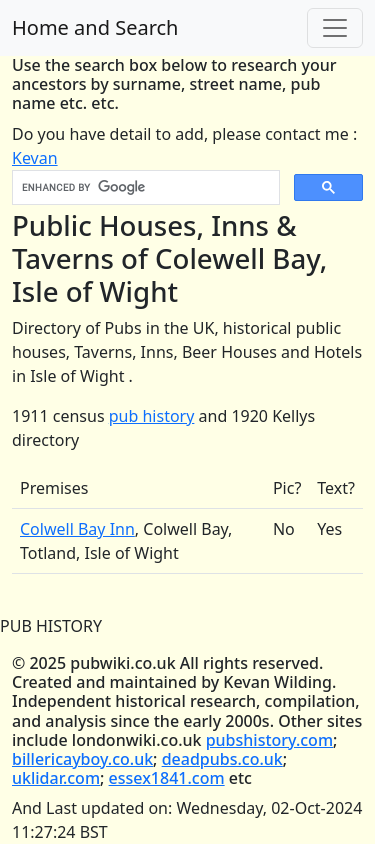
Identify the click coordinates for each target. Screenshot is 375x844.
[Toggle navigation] (335, 28)
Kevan (35, 158)
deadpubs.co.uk (222, 759)
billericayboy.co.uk (82, 759)
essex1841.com (167, 778)
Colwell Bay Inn (77, 529)
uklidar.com (56, 778)
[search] (144, 188)
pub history (152, 416)
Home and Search (95, 27)
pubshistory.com (269, 740)
